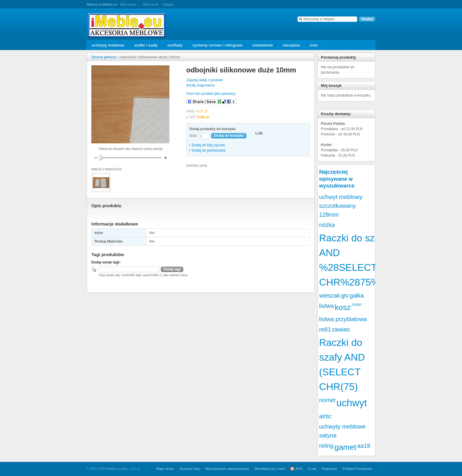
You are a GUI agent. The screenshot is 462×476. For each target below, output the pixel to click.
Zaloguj (168, 4)
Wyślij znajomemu (201, 85)
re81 (325, 329)
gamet (345, 447)
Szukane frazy (190, 469)
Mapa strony (165, 469)
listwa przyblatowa (343, 319)
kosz (343, 307)
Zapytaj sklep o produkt (204, 80)
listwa (326, 306)
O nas (312, 469)
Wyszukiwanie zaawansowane (227, 469)
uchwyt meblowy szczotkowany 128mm (341, 206)
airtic (325, 416)
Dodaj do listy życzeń (208, 145)
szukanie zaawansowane (331, 24)
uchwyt (352, 403)
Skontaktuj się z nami (270, 469)
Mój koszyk (151, 4)
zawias (341, 329)
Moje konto (128, 4)
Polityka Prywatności (358, 469)
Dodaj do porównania (208, 150)
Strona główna (104, 57)
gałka (357, 296)
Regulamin (330, 469)
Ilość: (194, 136)
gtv (345, 296)
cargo (357, 304)
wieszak (330, 296)
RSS (299, 469)
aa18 (364, 446)
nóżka (327, 225)
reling (326, 446)
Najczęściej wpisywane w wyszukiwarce (337, 179)
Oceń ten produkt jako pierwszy (211, 94)
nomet (327, 400)
